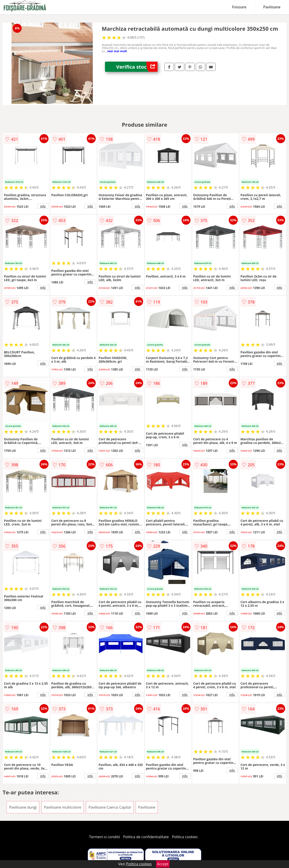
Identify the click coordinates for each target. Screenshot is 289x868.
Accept (163, 864)
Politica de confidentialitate (146, 837)
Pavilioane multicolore (63, 807)
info (43, 206)
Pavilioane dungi (23, 807)
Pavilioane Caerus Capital (110, 807)
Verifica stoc (137, 67)
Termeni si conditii (105, 837)
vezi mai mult (117, 51)
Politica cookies (185, 837)
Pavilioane (272, 7)
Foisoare (239, 7)
